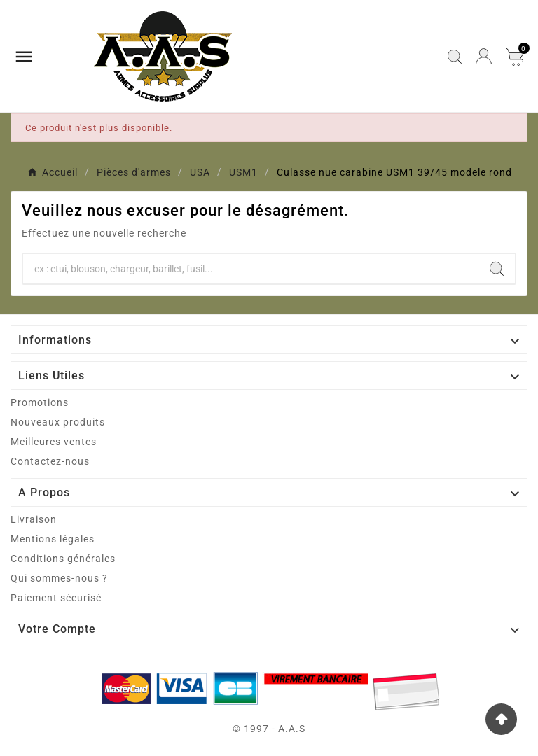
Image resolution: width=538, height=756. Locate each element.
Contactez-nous (50, 461)
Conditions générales (63, 559)
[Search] (497, 269)
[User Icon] (484, 56)
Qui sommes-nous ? (59, 578)
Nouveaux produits (58, 422)
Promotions (40, 402)
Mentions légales (53, 539)
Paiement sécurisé (56, 598)
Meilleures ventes (54, 442)
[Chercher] (251, 269)
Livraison (34, 519)
